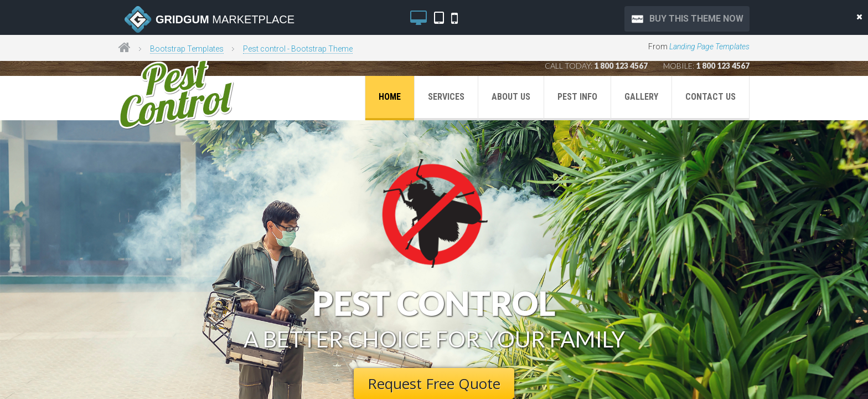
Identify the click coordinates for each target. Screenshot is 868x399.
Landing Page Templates (709, 47)
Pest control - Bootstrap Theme (298, 49)
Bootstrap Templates (187, 49)
